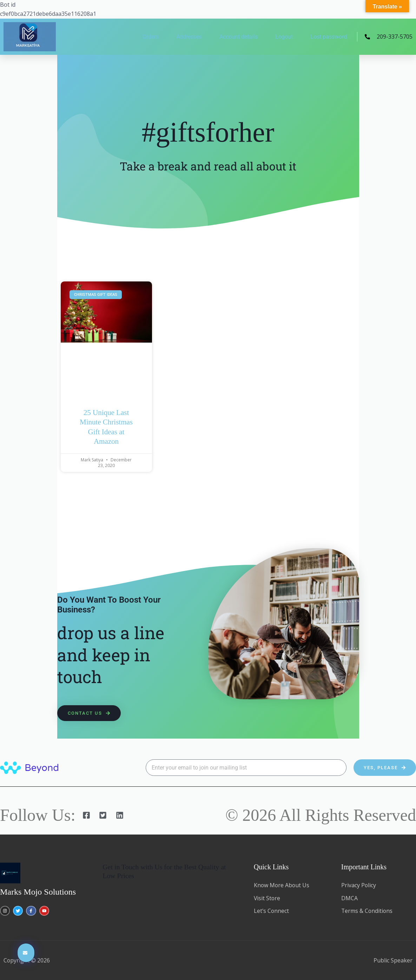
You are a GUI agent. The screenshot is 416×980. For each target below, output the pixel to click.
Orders (151, 37)
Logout (284, 37)
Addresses (189, 37)
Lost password (329, 37)
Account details (239, 37)
